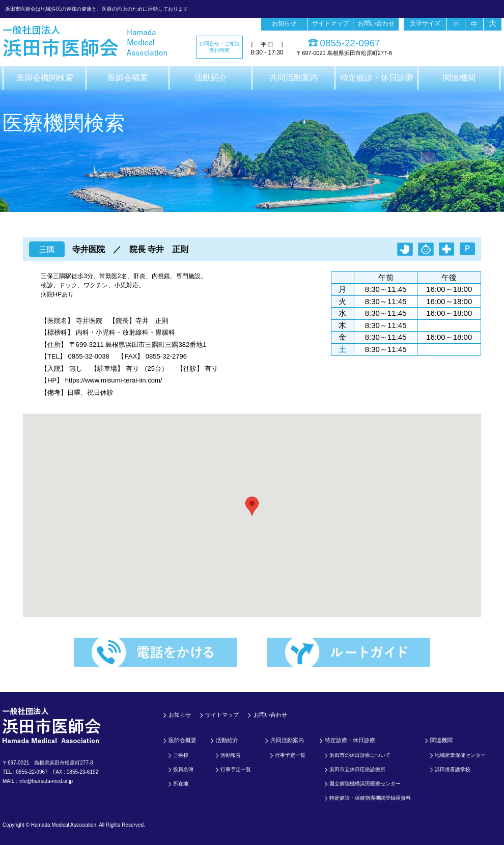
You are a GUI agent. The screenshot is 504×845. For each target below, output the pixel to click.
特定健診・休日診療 (377, 78)
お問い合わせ (376, 23)
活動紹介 (211, 78)
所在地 (181, 784)
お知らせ (284, 23)
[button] (252, 506)
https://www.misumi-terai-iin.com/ (114, 380)
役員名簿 (183, 769)
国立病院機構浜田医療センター (365, 784)
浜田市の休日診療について (360, 755)
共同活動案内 (294, 78)
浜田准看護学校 (453, 769)
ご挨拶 (181, 755)
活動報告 (231, 755)
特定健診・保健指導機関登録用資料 (370, 798)
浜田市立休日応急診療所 (357, 769)
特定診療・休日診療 (350, 740)
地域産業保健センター (460, 755)
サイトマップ (330, 23)
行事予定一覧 (236, 769)
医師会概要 (128, 78)
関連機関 (459, 78)
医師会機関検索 (45, 78)
